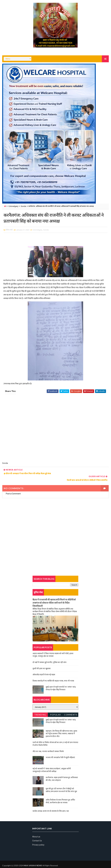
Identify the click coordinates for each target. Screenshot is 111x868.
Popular (55, 708)
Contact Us (37, 834)
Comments (71, 708)
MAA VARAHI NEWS (33, 859)
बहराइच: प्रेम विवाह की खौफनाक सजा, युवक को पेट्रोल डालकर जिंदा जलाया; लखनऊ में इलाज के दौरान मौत (61, 727)
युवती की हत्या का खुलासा (42, 662)
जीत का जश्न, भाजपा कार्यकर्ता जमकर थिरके (48, 745)
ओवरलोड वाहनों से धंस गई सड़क (44, 668)
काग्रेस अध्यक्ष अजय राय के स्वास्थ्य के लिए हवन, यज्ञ (51, 804)
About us (36, 830)
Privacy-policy (38, 838)
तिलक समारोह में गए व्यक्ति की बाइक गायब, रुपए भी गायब (53, 674)
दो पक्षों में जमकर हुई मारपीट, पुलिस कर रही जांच (49, 656)
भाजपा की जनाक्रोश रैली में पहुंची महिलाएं (60, 751)
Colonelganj (13, 206)
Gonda (23, 206)
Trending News (40, 709)
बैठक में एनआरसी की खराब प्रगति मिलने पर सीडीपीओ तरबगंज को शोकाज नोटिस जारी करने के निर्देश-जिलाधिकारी (54, 596)
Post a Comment (13, 487)
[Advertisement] (55, 430)
